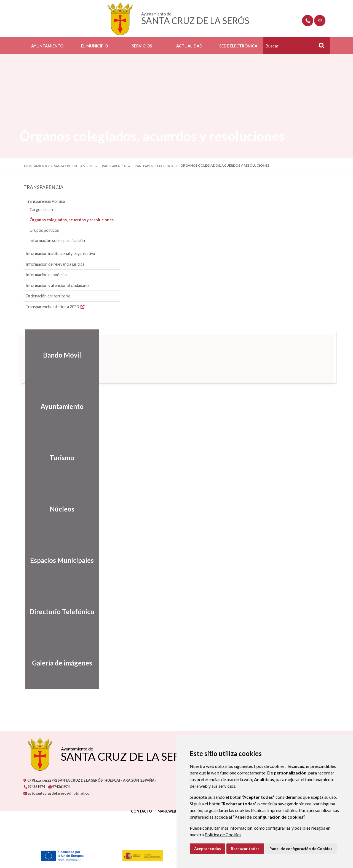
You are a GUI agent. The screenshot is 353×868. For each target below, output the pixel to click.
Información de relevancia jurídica (55, 264)
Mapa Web (167, 811)
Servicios (142, 46)
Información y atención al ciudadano (57, 285)
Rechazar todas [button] (245, 849)
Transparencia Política (153, 166)
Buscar (320, 47)
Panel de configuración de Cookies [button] (301, 849)
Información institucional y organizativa (60, 253)
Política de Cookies (223, 834)
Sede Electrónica (238, 46)
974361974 (34, 787)
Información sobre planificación (57, 240)
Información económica (46, 275)
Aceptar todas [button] (208, 849)
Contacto (141, 811)
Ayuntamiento (47, 46)
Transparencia (113, 166)
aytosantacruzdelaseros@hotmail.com (58, 793)
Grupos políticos (44, 230)
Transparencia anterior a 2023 (56, 307)
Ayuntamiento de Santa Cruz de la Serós (58, 166)
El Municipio (94, 46)
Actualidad (189, 46)
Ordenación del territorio (48, 296)
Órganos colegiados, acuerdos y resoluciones (72, 220)
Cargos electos (43, 210)
